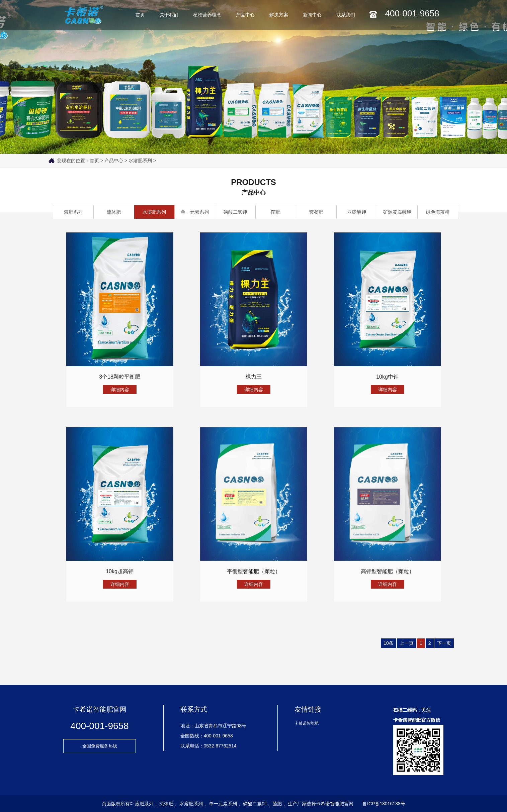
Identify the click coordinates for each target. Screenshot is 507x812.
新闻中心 (312, 15)
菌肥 (276, 212)
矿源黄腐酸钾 (397, 212)
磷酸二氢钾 (235, 212)
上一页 (407, 643)
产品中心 (245, 15)
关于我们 (169, 15)
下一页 (444, 643)
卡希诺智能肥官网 (335, 804)
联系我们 (346, 15)
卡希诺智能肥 (307, 723)
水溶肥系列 (140, 161)
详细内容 (120, 390)
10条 (389, 643)
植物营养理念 (207, 15)
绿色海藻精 (438, 212)
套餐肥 (316, 212)
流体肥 (114, 212)
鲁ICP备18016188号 (384, 804)
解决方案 (279, 15)
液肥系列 (73, 212)
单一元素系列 (195, 212)
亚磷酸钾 (357, 212)
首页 (140, 15)
